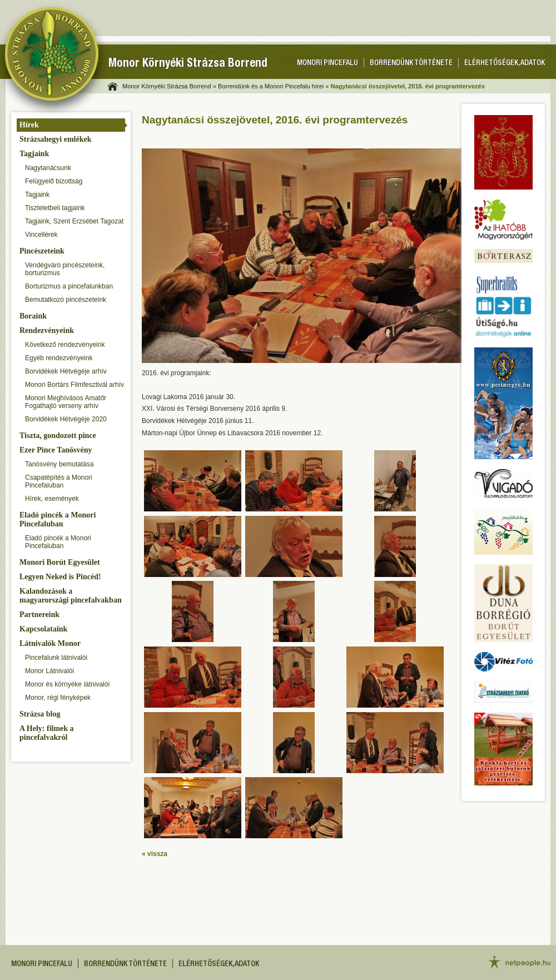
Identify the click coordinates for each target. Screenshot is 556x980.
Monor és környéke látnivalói (67, 684)
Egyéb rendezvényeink (59, 358)
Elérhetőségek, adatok (505, 63)
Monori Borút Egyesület (60, 562)
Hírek (29, 125)
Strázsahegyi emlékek (55, 139)
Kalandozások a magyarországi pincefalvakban (71, 596)
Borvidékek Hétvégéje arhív (66, 371)
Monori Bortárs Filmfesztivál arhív (75, 385)
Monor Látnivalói (49, 671)
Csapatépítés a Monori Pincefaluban (59, 481)
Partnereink (39, 615)
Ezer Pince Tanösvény (56, 450)
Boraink (33, 316)
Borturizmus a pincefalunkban (69, 286)
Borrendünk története (411, 63)
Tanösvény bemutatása (59, 464)
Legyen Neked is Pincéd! (60, 577)
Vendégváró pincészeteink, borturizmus (65, 269)
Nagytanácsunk (48, 168)
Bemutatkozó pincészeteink (66, 300)
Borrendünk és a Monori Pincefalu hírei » (273, 86)
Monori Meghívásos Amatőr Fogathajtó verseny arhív (66, 402)
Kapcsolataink (43, 629)
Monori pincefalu (327, 63)
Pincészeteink (42, 251)
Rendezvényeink (47, 330)
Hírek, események (52, 499)
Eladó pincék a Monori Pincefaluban (58, 519)
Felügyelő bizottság (54, 181)
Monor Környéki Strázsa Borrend (188, 64)
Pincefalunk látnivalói (56, 658)
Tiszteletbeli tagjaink (55, 208)
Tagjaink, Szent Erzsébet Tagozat (74, 221)
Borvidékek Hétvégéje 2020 (66, 419)
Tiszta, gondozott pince (58, 436)
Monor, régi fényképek (58, 698)
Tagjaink (34, 154)
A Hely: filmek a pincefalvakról (47, 733)
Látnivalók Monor (50, 643)
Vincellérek (41, 235)
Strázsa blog (40, 714)
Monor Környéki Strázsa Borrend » (169, 86)
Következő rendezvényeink (65, 345)
